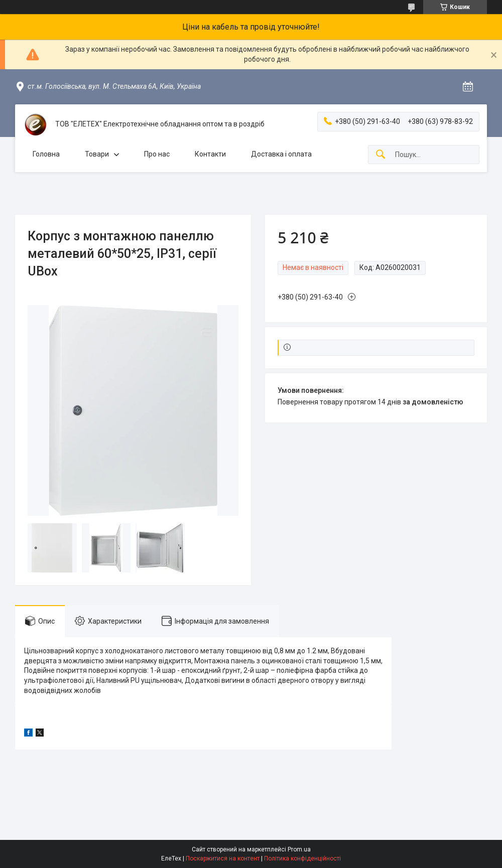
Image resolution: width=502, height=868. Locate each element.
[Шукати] (381, 155)
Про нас (157, 154)
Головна (46, 154)
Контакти (210, 154)
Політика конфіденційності (302, 858)
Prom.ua (299, 849)
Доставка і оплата (281, 154)
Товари (97, 154)
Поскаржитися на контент (223, 858)
